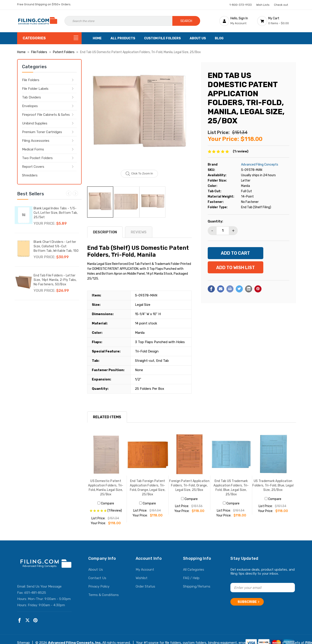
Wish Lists (263, 5)
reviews (139, 232)
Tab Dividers (31, 97)
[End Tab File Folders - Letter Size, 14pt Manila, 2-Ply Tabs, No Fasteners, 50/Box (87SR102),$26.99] (24, 282)
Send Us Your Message (44, 586)
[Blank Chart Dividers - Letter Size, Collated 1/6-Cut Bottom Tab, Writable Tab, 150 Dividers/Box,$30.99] (24, 249)
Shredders (30, 175)
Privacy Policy (99, 586)
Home (97, 38)
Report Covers (33, 167)
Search (186, 21)
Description (105, 232)
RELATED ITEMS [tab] (107, 417)
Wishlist (142, 578)
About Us (198, 38)
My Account (145, 570)
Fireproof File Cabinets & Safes (46, 115)
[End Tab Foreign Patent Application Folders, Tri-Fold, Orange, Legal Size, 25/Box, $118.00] (148, 455)
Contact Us (97, 578)
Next (75, 193)
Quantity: (215, 221)
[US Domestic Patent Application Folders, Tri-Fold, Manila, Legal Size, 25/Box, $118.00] (106, 455)
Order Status (145, 586)
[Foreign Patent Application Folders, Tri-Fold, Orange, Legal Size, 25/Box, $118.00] (189, 455)
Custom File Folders (162, 38)
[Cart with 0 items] (276, 21)
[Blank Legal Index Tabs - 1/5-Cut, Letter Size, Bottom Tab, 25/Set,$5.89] (24, 215)
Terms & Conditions (104, 595)
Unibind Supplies (35, 123)
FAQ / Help (191, 578)
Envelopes (30, 106)
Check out (281, 5)
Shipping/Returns (197, 586)
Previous (69, 193)
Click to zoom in (139, 174)
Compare (106, 503)
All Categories (194, 570)
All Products (123, 38)
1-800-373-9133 (241, 5)
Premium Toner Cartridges (42, 132)
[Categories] (49, 38)
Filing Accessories (36, 141)
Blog (219, 38)
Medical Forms (33, 149)
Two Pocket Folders (37, 158)
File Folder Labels (35, 89)
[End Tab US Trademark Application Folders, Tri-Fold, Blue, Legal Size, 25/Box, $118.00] (231, 455)
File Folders (31, 80)
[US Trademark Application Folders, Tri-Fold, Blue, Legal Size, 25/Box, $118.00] (273, 455)
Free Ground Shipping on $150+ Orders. (44, 4)
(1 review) (241, 151)
